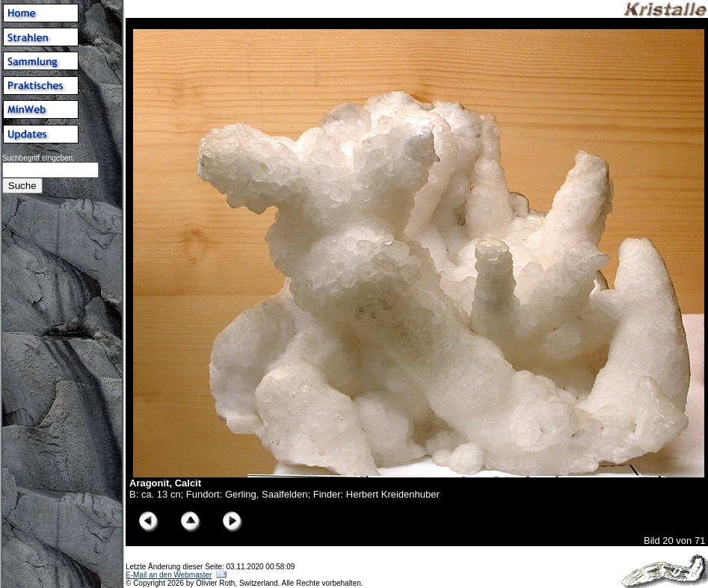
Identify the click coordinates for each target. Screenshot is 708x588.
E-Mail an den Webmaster (169, 575)
